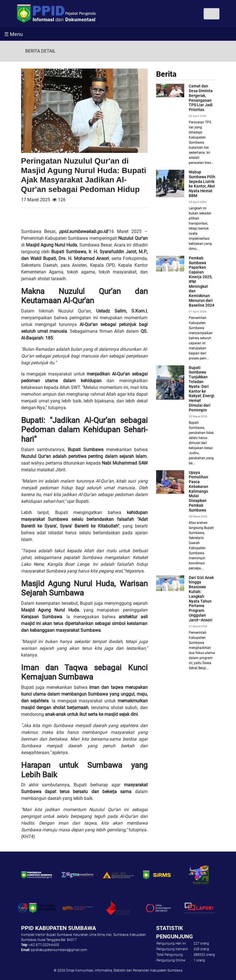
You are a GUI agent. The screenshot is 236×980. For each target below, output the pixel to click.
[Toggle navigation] (212, 14)
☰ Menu (14, 34)
